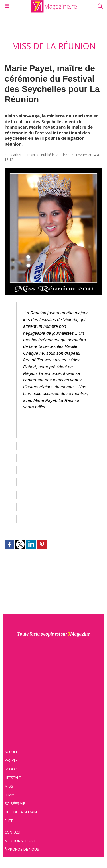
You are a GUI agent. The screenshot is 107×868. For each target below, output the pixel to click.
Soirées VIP (15, 803)
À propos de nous (22, 849)
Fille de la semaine (22, 812)
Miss (9, 786)
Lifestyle (13, 778)
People (11, 760)
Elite (9, 821)
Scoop (11, 769)
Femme (11, 795)
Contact (13, 832)
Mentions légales (22, 841)
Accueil (12, 752)
